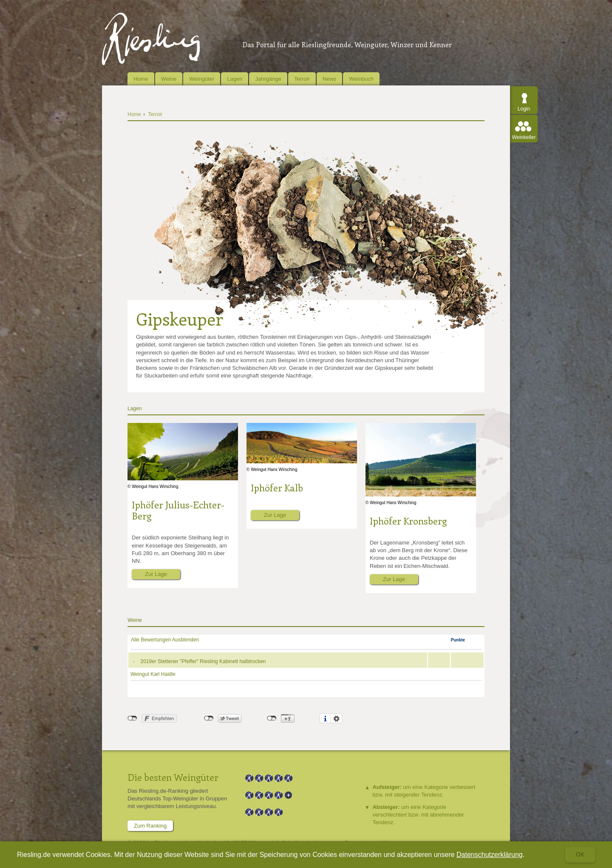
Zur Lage (156, 574)
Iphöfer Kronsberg (408, 521)
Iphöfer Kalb (277, 488)
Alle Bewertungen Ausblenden (165, 640)
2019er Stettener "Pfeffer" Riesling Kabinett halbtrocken (203, 661)
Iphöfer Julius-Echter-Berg (178, 510)
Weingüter (202, 79)
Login (524, 109)
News (330, 79)
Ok (580, 854)
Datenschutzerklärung (490, 855)
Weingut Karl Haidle (153, 674)
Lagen (235, 79)
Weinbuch (361, 79)
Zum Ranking (150, 826)
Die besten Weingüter (173, 777)
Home (141, 79)
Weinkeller (524, 137)
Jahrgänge (268, 79)
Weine (169, 79)
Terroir (302, 79)
